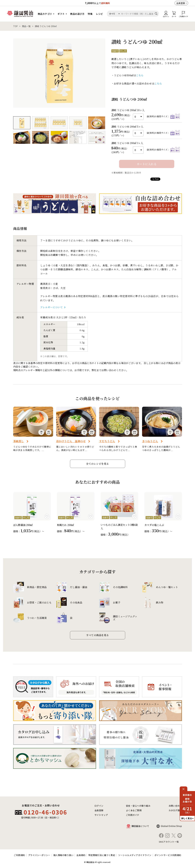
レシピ (99, 14)
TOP (15, 26)
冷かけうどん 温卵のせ (71, 441)
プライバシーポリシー (39, 855)
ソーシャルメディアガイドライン (135, 855)
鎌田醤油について (140, 826)
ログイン (99, 806)
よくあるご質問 (134, 810)
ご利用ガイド (133, 815)
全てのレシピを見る (97, 464)
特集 (90, 14)
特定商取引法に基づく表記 (102, 855)
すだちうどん (107, 441)
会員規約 (81, 855)
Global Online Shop (171, 826)
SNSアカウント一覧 (169, 842)
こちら (140, 75)
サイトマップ (101, 815)
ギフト (61, 14)
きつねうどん (150, 441)
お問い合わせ (175, 806)
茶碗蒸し (19, 441)
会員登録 (181, 3)
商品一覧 (26, 26)
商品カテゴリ (45, 14)
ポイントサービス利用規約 (168, 855)
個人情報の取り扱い (63, 855)
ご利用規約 (19, 855)
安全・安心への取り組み (138, 806)
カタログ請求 (175, 810)
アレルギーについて (52, 307)
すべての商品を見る (97, 635)
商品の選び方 (77, 14)
